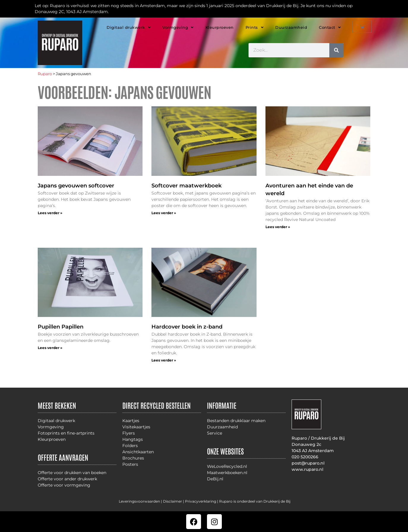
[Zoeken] (336, 50)
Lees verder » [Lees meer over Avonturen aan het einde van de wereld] (278, 227)
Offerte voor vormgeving (64, 485)
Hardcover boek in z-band (187, 327)
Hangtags (133, 439)
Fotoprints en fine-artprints (66, 433)
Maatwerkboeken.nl (227, 473)
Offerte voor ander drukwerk (67, 479)
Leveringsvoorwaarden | (141, 501)
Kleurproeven (220, 27)
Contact (330, 27)
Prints (255, 27)
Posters (130, 464)
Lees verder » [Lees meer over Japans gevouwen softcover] (50, 213)
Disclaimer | (174, 501)
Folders (130, 446)
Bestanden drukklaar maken (236, 421)
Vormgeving (178, 27)
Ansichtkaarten (138, 452)
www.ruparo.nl (307, 469)
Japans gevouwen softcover (76, 186)
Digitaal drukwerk (129, 27)
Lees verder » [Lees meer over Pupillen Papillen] (50, 348)
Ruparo (45, 74)
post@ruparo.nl (308, 463)
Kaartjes (131, 421)
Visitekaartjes (136, 427)
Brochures (133, 458)
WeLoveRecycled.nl (227, 466)
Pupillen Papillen (61, 327)
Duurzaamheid (291, 27)
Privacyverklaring (201, 501)
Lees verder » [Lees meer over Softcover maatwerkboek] (164, 213)
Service (215, 433)
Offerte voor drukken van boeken (72, 473)
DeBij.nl (215, 479)
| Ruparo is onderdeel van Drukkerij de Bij (253, 501)
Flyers (129, 433)
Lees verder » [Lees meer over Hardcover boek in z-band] (164, 360)
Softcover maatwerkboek (186, 186)
